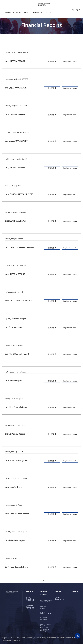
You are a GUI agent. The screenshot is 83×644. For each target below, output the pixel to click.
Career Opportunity (59, 602)
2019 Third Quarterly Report (17, 573)
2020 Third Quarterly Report (17, 466)
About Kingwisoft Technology (30, 605)
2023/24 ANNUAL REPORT (16, 147)
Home (8, 13)
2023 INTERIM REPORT (15, 173)
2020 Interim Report (14, 493)
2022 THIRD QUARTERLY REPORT (20, 253)
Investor (26, 13)
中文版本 (52, 62)
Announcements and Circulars (46, 611)
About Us (17, 13)
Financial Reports (44, 618)
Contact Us (46, 13)
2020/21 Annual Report (15, 439)
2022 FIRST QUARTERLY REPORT (19, 306)
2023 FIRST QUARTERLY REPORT (19, 200)
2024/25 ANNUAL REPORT (16, 89)
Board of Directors (44, 629)
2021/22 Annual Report (15, 333)
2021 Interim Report (14, 386)
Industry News (46, 623)
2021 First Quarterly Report (17, 413)
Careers (36, 13)
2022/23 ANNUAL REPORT (16, 226)
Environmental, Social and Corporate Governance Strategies (46, 639)
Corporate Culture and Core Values (30, 613)
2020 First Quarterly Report (17, 519)
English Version (70, 62)
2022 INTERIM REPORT (15, 280)
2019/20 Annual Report (15, 546)
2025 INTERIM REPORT (15, 61)
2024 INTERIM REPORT (15, 120)
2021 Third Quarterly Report (17, 360)
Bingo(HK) (17, 640)
